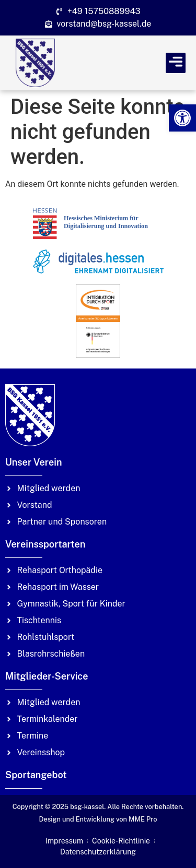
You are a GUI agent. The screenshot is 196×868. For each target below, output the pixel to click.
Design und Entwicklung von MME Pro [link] (98, 819)
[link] (182, 118)
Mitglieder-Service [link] (47, 676)
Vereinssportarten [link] (45, 544)
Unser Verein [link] (34, 462)
